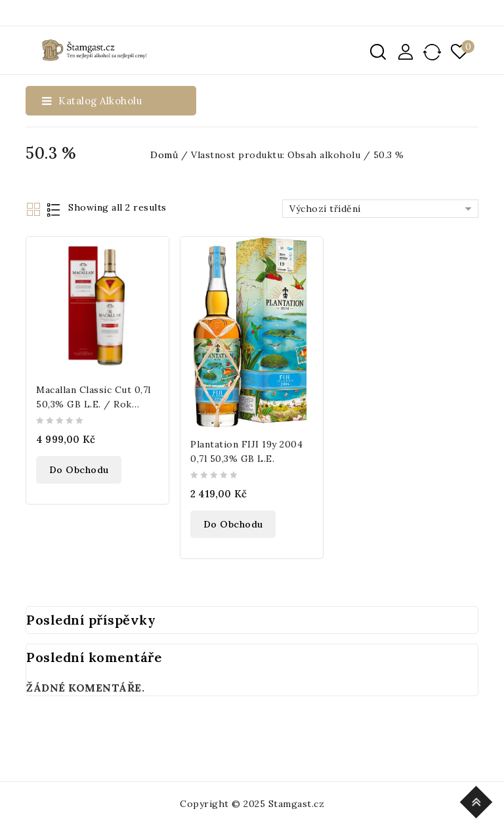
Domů (164, 155)
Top (478, 800)
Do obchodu (79, 470)
